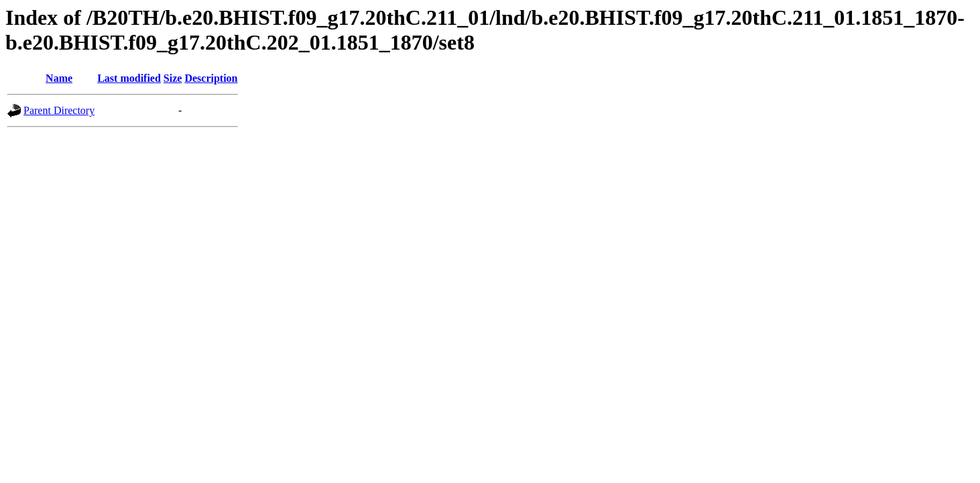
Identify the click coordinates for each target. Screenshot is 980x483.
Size (173, 78)
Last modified (129, 78)
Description (211, 78)
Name (59, 78)
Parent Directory (59, 110)
